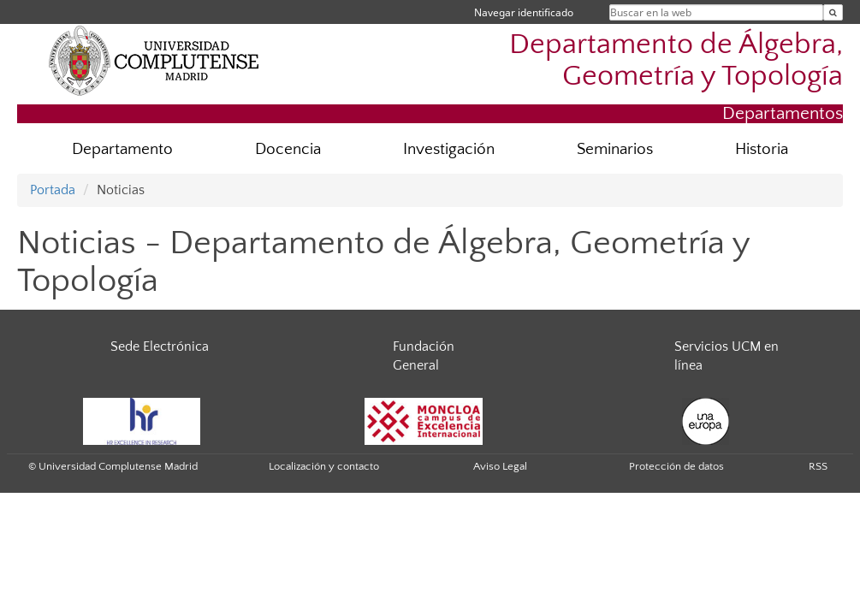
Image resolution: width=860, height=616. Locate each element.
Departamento (122, 149)
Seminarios (615, 149)
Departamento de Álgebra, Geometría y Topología (676, 61)
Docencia (288, 149)
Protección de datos (676, 466)
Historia (762, 149)
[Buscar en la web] (833, 12)
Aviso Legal (500, 466)
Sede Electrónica (160, 346)
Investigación (449, 149)
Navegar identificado (524, 12)
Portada (53, 190)
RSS (818, 466)
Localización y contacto (324, 466)
